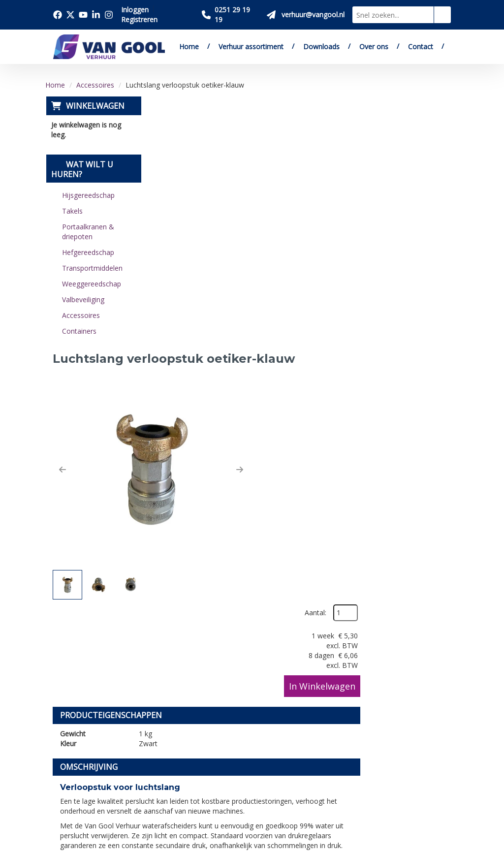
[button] (166, 217)
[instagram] (85, 791)
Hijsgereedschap (87, 195)
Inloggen (135, 10)
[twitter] (85, 765)
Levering (251, 674)
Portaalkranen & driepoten (87, 232)
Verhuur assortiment (251, 47)
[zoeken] (442, 15)
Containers (78, 331)
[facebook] (63, 765)
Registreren (139, 19)
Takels (71, 211)
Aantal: (407, 127)
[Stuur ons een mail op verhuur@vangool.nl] (306, 15)
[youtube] (107, 765)
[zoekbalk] (393, 15)
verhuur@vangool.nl (211, 540)
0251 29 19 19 (82, 716)
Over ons (374, 47)
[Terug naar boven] (252, 587)
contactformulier (303, 540)
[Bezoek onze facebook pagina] (58, 15)
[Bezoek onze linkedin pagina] (96, 15)
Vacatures (162, 708)
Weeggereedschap (91, 284)
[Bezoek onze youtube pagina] (83, 15)
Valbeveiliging (82, 300)
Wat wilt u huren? (81, 169)
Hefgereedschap (87, 252)
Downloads (321, 47)
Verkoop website (175, 696)
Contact (421, 47)
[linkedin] (63, 791)
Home (189, 47)
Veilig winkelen (262, 685)
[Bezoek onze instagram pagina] (109, 15)
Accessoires (95, 85)
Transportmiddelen (91, 268)
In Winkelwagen (413, 200)
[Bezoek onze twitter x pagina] (70, 15)
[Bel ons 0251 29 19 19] (230, 15)
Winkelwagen (94, 106)
